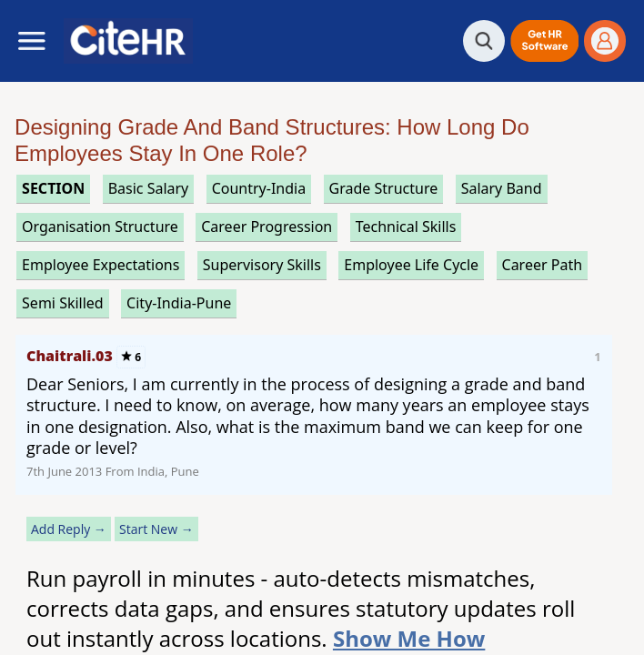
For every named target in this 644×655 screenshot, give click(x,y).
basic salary (149, 188)
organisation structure (100, 227)
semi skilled (63, 303)
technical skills (406, 227)
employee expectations (101, 265)
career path (543, 265)
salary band (502, 188)
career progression (267, 227)
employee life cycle (411, 265)
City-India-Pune (179, 303)
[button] (544, 41)
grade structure (384, 188)
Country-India (259, 188)
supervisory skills (262, 265)
